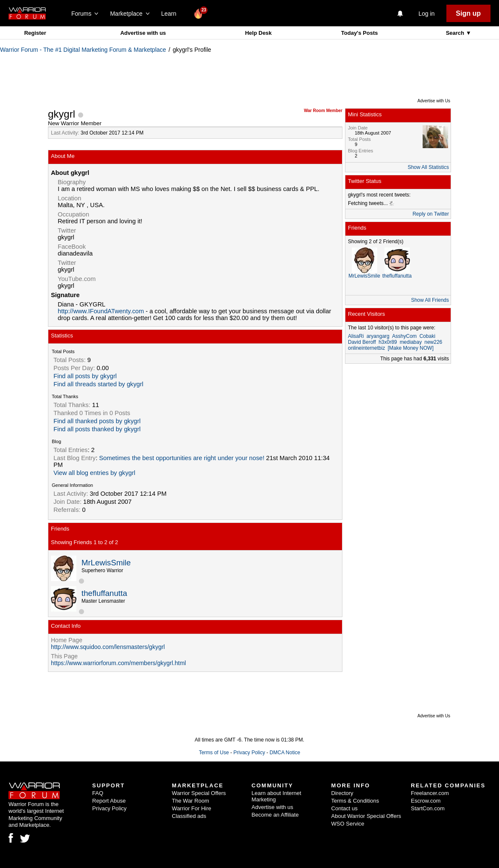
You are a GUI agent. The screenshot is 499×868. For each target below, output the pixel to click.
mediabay (411, 342)
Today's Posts (360, 33)
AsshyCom (404, 336)
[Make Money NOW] (411, 348)
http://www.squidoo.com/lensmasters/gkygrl (108, 647)
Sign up (468, 13)
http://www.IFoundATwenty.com (101, 311)
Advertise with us (143, 33)
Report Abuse (109, 801)
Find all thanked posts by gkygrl (97, 421)
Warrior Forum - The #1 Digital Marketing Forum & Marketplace (83, 50)
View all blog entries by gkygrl (94, 473)
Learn (171, 14)
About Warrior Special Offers (366, 816)
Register (35, 33)
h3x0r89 (388, 342)
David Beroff (362, 342)
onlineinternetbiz (366, 348)
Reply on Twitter (431, 214)
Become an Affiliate (275, 815)
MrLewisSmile (106, 563)
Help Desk (258, 33)
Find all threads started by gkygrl (98, 384)
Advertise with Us (434, 101)
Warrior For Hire (192, 808)
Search (456, 33)
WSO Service (348, 824)
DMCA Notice (285, 753)
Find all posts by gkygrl (85, 376)
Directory (342, 793)
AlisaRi (356, 336)
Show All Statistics (428, 167)
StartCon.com (428, 808)
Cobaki (427, 336)
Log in (426, 14)
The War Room (191, 801)
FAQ (98, 793)
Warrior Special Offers (199, 793)
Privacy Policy (249, 753)
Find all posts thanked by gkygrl (97, 429)
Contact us (345, 808)
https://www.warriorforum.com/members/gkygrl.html (118, 663)
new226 (433, 342)
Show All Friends (430, 300)
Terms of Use (214, 753)
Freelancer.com (430, 793)
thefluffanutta (104, 593)
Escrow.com (426, 801)
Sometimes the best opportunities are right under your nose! (182, 458)
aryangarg (378, 336)
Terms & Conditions (355, 801)
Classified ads (189, 816)
